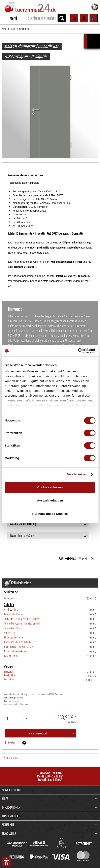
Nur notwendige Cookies (50, 514)
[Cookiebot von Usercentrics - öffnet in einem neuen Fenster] (78, 351)
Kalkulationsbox (93, 36)
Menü (10, 18)
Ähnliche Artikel (11, 758)
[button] (7, 861)
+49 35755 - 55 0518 (50, 773)
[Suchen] (62, 18)
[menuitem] (9, 18)
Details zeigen (77, 474)
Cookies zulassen (50, 487)
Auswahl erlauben (50, 500)
